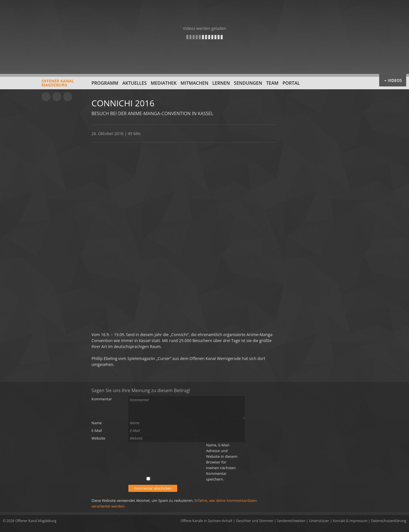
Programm (105, 83)
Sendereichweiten (291, 521)
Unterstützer (319, 521)
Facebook (57, 97)
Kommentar (102, 399)
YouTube (46, 97)
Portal (291, 83)
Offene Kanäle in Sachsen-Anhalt (206, 521)
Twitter (68, 97)
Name (97, 423)
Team (272, 83)
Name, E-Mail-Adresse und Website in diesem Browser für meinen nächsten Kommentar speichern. (222, 462)
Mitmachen (195, 83)
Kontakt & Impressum (350, 521)
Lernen (221, 83)
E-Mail (97, 430)
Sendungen (248, 83)
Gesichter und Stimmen (255, 521)
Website (98, 438)
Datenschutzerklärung (389, 521)
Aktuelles (135, 83)
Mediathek (164, 83)
